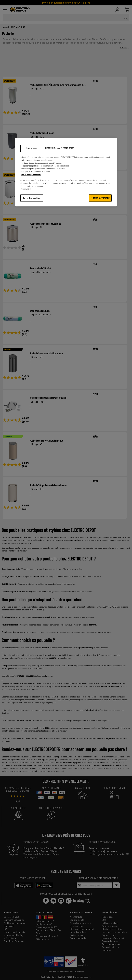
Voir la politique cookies (31, 174)
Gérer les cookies (32, 198)
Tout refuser (32, 148)
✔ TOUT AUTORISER (100, 198)
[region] (66, 172)
